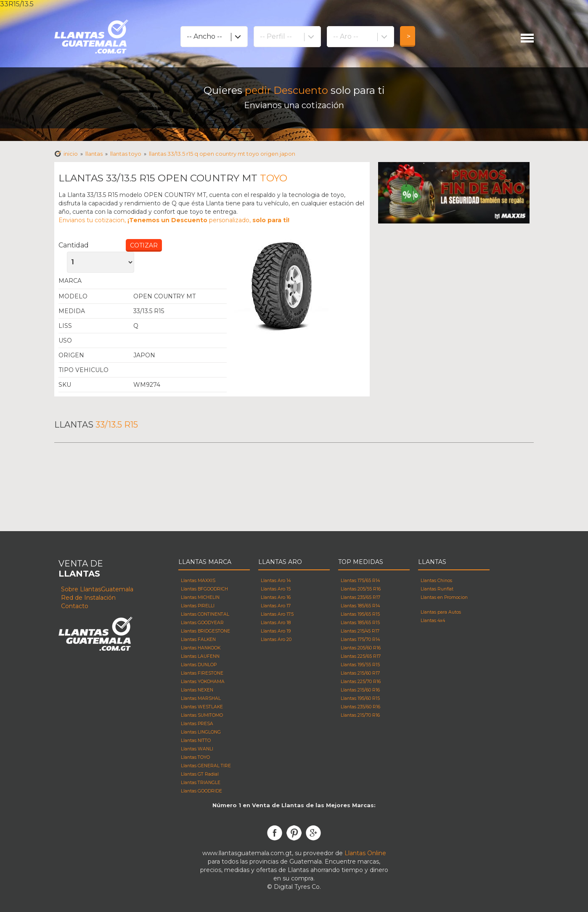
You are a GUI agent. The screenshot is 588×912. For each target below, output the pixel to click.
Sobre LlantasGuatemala (97, 589)
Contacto (75, 606)
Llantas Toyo (180, 281)
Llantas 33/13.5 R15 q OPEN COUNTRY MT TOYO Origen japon (222, 154)
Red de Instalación (88, 598)
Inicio (71, 154)
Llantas (94, 154)
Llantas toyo (126, 154)
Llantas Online (365, 853)
